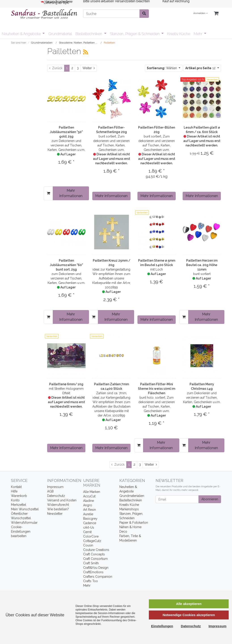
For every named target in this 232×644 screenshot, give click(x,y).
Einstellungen (162, 626)
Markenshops (129, 509)
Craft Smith (91, 563)
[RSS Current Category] (86, 52)
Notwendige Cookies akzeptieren (189, 615)
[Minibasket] (216, 14)
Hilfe (14, 491)
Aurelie (88, 514)
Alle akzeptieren (189, 604)
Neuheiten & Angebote (22, 34)
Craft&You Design (96, 568)
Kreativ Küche (179, 34)
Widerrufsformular (24, 523)
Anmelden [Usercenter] (200, 13)
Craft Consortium (95, 559)
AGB (50, 491)
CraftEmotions (93, 572)
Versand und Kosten (62, 500)
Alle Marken (92, 492)
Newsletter (55, 514)
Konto (15, 500)
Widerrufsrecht (58, 505)
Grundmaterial (60, 34)
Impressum (55, 487)
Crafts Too (91, 581)
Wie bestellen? (58, 509)
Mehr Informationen (71, 193)
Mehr (198, 34)
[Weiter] (89, 68)
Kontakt (16, 487)
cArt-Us (89, 527)
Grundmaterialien (132, 496)
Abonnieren (210, 499)
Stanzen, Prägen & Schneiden (135, 34)
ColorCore (91, 536)
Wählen (162, 68)
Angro (88, 505)
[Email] (177, 499)
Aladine (89, 501)
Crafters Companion (98, 577)
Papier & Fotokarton (134, 523)
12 (201, 68)
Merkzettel (19, 505)
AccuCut (89, 496)
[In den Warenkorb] (48, 193)
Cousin (88, 545)
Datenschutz (56, 496)
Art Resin (90, 510)
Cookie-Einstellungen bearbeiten (21, 531)
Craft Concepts (94, 554)
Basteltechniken (89, 34)
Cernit (87, 532)
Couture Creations (96, 550)
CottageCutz (92, 541)
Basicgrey (90, 519)
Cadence (90, 523)
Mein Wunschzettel (25, 509)
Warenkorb (19, 496)
